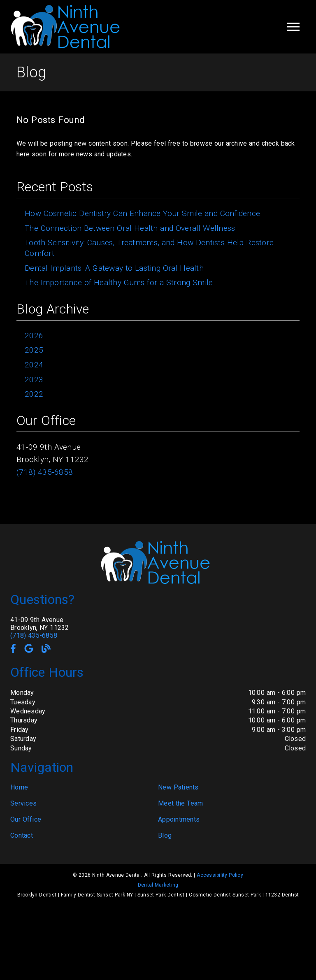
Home (19, 787)
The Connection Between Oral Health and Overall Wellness (130, 228)
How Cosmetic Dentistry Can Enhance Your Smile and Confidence (142, 213)
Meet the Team (180, 803)
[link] (68, 47)
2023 (34, 380)
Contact (22, 835)
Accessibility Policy (220, 875)
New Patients (178, 787)
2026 (34, 336)
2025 (34, 350)
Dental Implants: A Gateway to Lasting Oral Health (114, 268)
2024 (34, 365)
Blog (165, 835)
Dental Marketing (158, 885)
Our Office (26, 819)
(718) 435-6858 (45, 472)
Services (23, 803)
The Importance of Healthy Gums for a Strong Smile (119, 282)
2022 (34, 394)
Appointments (179, 819)
